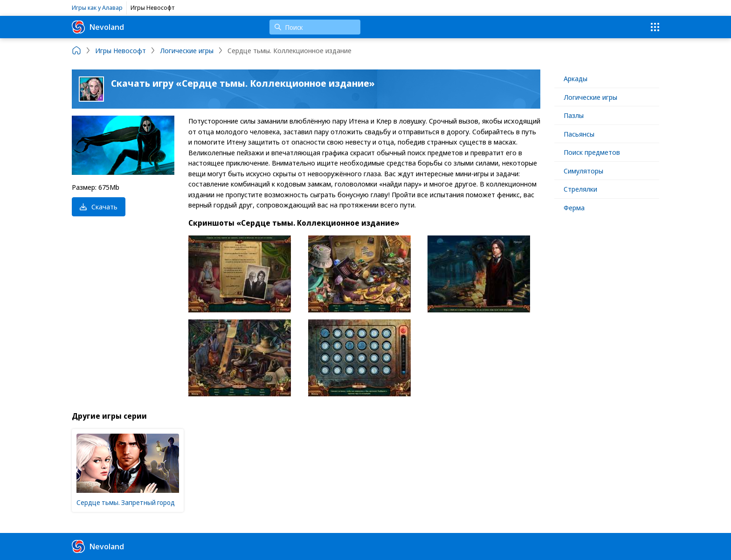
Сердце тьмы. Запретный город (126, 502)
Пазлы (574, 115)
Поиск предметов (592, 152)
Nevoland (98, 27)
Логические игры (590, 97)
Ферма (574, 207)
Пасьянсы (579, 134)
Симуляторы (583, 171)
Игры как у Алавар (97, 7)
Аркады (576, 78)
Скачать (99, 207)
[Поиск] (315, 27)
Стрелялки (580, 189)
